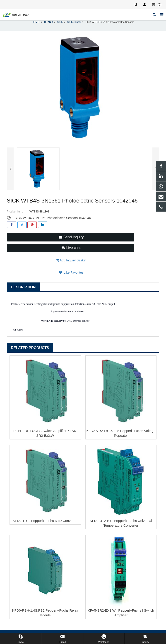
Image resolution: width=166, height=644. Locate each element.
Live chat (71, 248)
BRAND (48, 22)
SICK (60, 22)
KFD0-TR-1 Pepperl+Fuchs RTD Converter (45, 521)
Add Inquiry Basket (71, 260)
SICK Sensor (74, 22)
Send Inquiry (71, 237)
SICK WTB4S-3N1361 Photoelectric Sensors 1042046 (53, 218)
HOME (36, 22)
